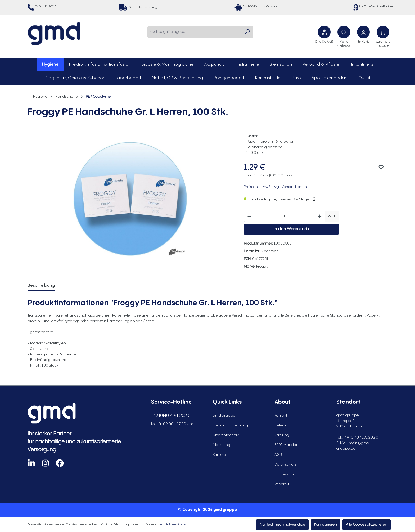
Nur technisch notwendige (282, 525)
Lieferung (283, 425)
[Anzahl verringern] (249, 216)
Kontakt (281, 416)
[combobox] (194, 32)
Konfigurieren (326, 525)
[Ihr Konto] (363, 32)
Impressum (284, 474)
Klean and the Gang (230, 425)
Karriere (219, 455)
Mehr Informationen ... (174, 524)
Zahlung (282, 435)
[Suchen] (247, 32)
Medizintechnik (226, 435)
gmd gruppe (224, 416)
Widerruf (282, 484)
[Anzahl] (284, 216)
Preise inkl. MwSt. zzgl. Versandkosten (275, 187)
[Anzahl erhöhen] (320, 216)
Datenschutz (285, 465)
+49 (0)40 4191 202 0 (171, 416)
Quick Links (227, 402)
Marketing (222, 445)
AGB (278, 455)
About (283, 402)
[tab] (41, 286)
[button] (314, 199)
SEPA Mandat (286, 445)
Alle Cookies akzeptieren (367, 525)
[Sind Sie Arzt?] (324, 32)
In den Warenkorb (291, 229)
